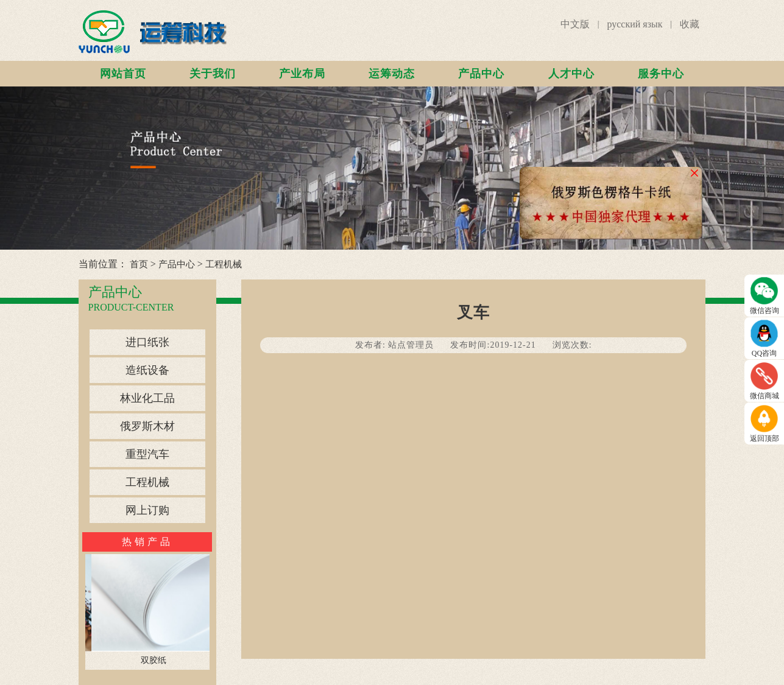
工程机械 (224, 264)
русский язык (634, 24)
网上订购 (147, 510)
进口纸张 (147, 342)
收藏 (690, 24)
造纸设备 (147, 370)
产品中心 (481, 74)
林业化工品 (147, 398)
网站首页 (123, 74)
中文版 (575, 24)
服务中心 (661, 74)
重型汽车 (147, 454)
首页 (139, 264)
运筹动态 (392, 74)
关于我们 (213, 74)
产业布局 (302, 74)
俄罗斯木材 (147, 426)
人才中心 (571, 74)
